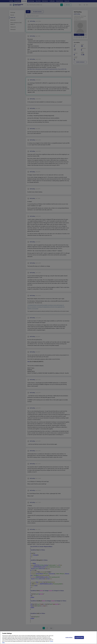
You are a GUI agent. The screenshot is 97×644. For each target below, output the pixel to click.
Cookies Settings (69, 639)
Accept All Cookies (79, 639)
